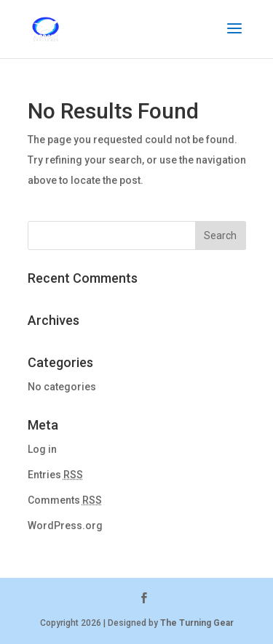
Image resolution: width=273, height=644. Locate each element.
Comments (65, 500)
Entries (55, 475)
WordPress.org (65, 526)
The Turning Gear (197, 623)
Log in (42, 449)
